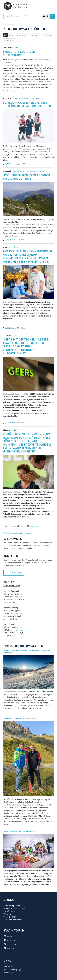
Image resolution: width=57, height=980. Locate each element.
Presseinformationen (9, 24)
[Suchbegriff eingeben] (16, 16)
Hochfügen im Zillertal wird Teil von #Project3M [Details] (20, 719)
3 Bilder (22, 240)
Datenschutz (9, 972)
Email (8, 937)
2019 (6, 40)
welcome (13, 630)
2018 (12, 40)
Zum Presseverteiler (14, 573)
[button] (45, 16)
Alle (5, 35)
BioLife (16, 247)
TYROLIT (17, 48)
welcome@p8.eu (17, 597)
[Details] (28, 127)
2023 (31, 35)
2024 (24, 35)
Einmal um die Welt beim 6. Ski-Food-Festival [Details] (19, 832)
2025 (18, 35)
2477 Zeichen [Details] (10, 164)
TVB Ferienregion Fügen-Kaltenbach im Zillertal (29, 99)
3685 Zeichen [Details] (10, 240)
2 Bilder (22, 164)
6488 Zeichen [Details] (10, 526)
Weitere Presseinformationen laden (17, 533)
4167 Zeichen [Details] (10, 423)
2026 (11, 35)
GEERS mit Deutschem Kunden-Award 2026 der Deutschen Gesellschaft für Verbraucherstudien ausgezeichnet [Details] (26, 347)
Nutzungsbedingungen (13, 969)
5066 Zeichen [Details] (10, 328)
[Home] (18, 6)
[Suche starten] (26, 16)
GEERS (15, 335)
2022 (37, 35)
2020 (50, 35)
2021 (44, 35)
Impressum (8, 967)
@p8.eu (20, 630)
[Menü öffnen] (52, 16)
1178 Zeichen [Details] (10, 91)
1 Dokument (34, 526)
